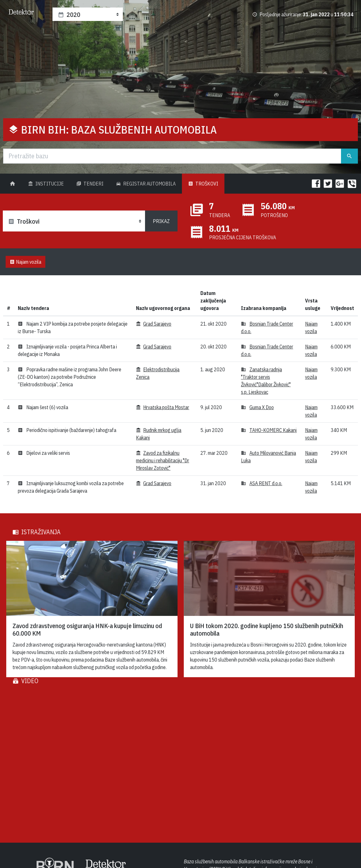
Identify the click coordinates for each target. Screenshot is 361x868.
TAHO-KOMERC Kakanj (273, 430)
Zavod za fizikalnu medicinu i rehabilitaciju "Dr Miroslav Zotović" (163, 460)
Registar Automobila (146, 184)
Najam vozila (25, 262)
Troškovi (203, 184)
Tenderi (90, 184)
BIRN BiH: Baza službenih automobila (119, 129)
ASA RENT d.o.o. (266, 483)
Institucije (46, 184)
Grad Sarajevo (157, 324)
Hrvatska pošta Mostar (166, 407)
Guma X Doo (262, 407)
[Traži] (172, 156)
